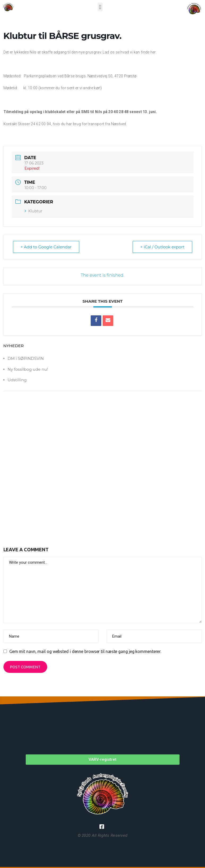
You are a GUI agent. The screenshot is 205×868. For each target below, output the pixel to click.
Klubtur (34, 211)
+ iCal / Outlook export (162, 247)
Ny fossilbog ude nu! (28, 369)
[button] (100, 7)
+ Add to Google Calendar (46, 247)
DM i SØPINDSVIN (26, 358)
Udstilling (17, 380)
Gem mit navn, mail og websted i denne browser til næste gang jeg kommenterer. (85, 651)
